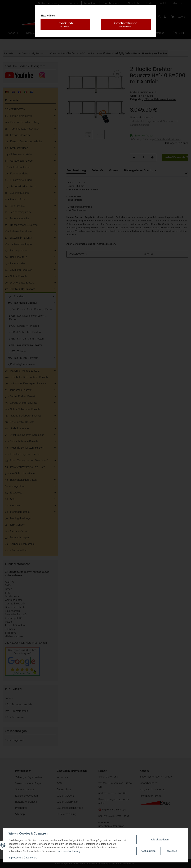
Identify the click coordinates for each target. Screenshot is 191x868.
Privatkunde (65, 25)
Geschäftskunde (126, 25)
